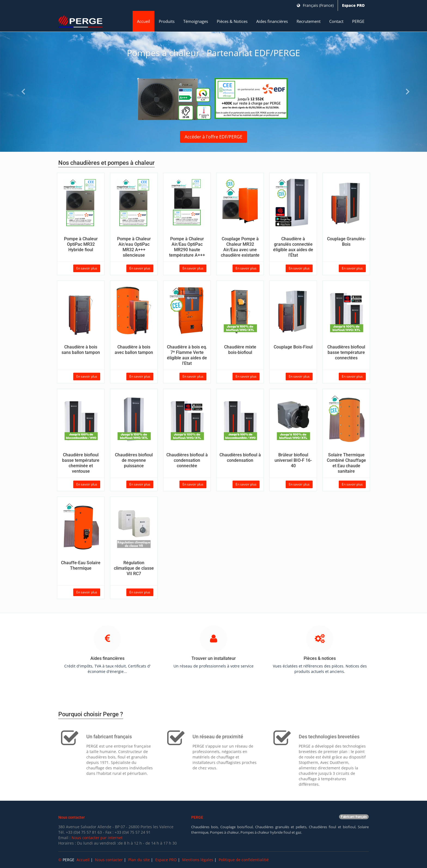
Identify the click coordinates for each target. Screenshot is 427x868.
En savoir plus (87, 268)
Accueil (144, 21)
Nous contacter (109, 860)
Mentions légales (198, 860)
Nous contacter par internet (97, 838)
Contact (336, 21)
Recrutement (309, 21)
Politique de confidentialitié (244, 860)
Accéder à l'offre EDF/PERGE (213, 137)
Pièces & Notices (232, 21)
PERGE (358, 21)
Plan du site (139, 860)
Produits (167, 21)
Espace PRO (353, 5)
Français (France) (315, 5)
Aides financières (272, 21)
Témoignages (196, 21)
